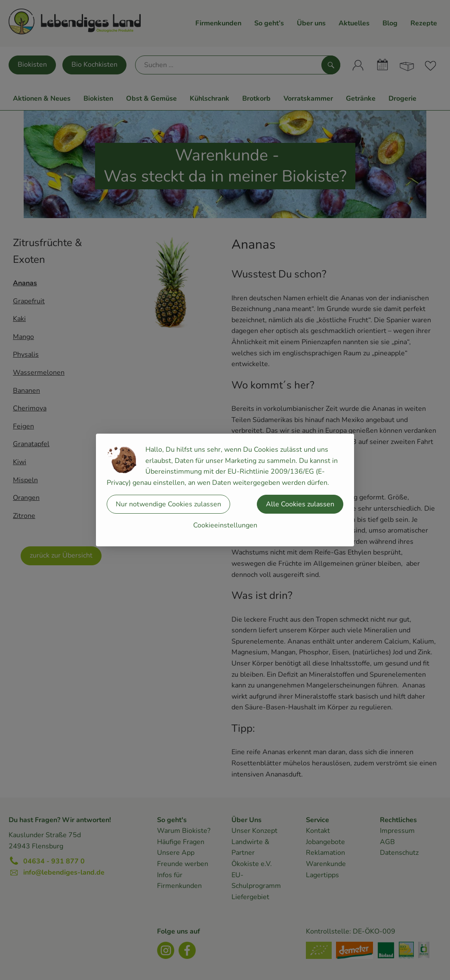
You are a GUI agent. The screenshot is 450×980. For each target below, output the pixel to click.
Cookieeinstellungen (225, 525)
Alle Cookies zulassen (300, 504)
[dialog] (225, 490)
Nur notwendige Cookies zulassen (168, 504)
